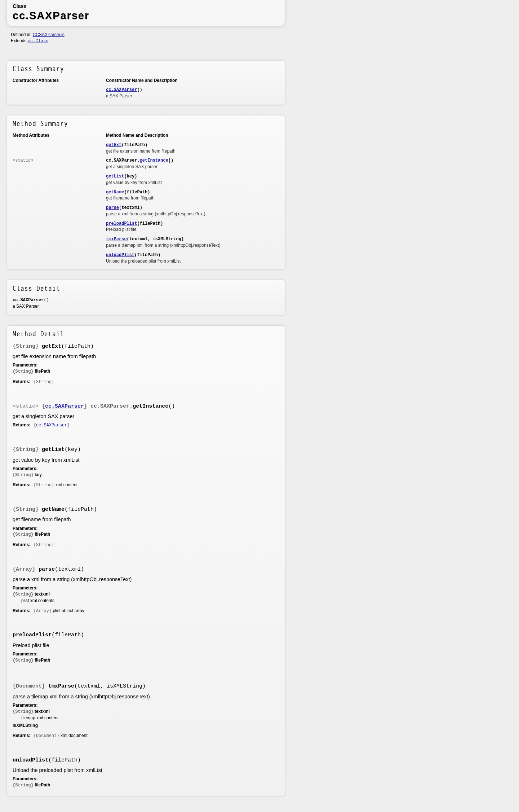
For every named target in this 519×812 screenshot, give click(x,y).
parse (112, 208)
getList (115, 176)
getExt (114, 145)
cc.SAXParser (121, 90)
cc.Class (38, 41)
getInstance (154, 161)
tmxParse (116, 239)
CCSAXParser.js (49, 35)
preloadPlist (121, 224)
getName (115, 192)
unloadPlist (120, 255)
